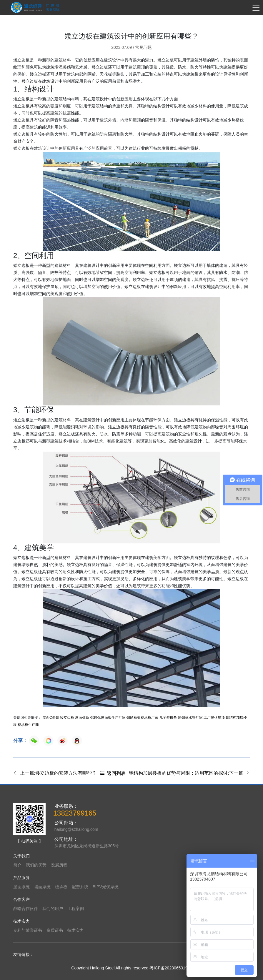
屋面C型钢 (51, 718)
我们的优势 (36, 865)
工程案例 (76, 909)
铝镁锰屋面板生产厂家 (108, 718)
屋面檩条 (82, 718)
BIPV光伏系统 (106, 887)
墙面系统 (42, 887)
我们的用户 (53, 909)
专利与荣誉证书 (28, 930)
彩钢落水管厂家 (190, 718)
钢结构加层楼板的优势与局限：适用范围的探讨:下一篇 (189, 773)
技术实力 (76, 930)
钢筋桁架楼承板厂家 (142, 718)
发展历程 (59, 865)
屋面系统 (21, 887)
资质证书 (55, 930)
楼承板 (61, 887)
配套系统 (80, 887)
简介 (17, 865)
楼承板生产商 (28, 725)
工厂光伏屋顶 (214, 718)
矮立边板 (67, 718)
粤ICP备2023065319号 (170, 968)
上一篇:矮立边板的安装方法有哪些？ (55, 773)
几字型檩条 (168, 718)
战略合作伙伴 (26, 909)
